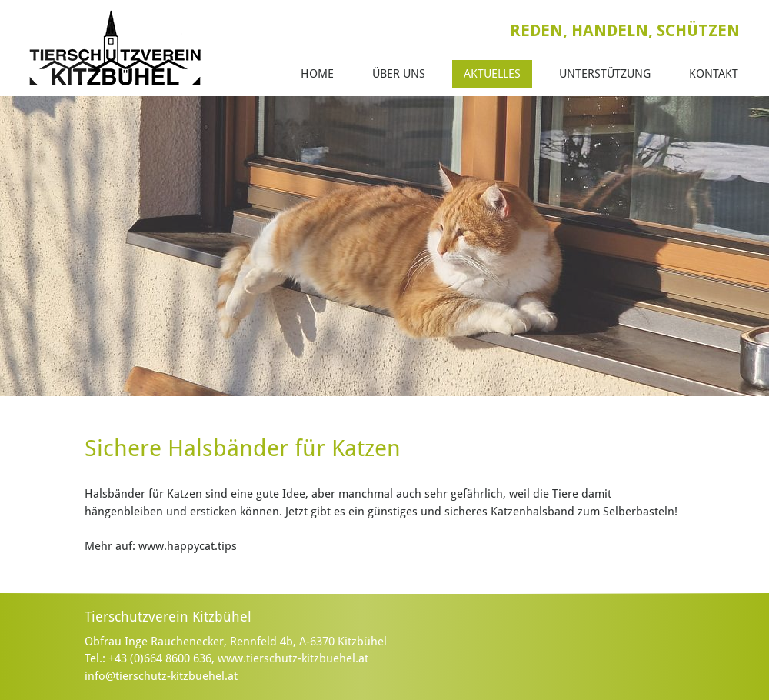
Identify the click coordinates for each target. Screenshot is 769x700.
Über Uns (399, 74)
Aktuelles (492, 74)
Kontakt (714, 74)
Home (317, 74)
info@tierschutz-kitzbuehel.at (161, 676)
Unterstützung (605, 74)
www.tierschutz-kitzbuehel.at (293, 658)
